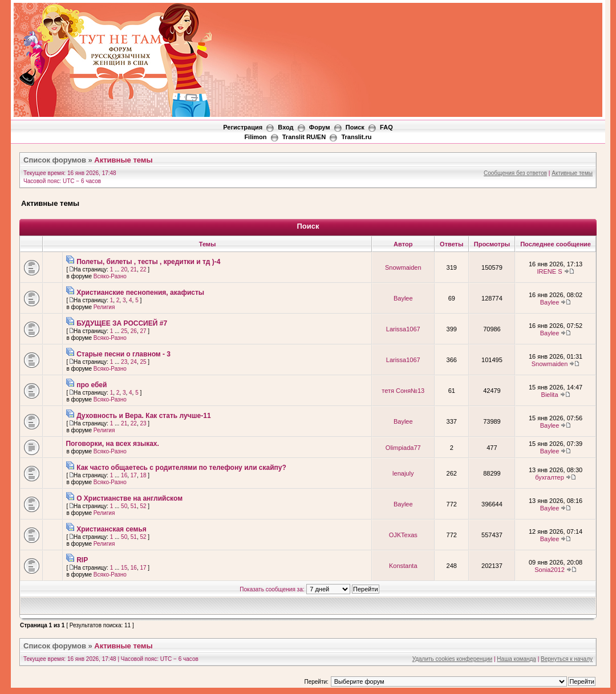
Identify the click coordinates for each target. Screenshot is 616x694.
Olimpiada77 (403, 448)
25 (124, 331)
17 (134, 475)
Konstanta (403, 566)
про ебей (92, 385)
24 (134, 362)
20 (124, 269)
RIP (82, 560)
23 (124, 362)
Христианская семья (112, 529)
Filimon (255, 137)
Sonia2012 (550, 570)
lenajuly (403, 473)
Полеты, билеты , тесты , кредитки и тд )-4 (148, 262)
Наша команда (516, 659)
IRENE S (550, 271)
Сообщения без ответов (515, 173)
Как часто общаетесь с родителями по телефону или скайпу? (181, 468)
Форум (320, 127)
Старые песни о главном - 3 (123, 354)
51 (134, 506)
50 (124, 506)
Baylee (403, 298)
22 (143, 269)
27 (143, 331)
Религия (104, 307)
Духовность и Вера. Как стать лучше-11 (143, 416)
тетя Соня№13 (403, 391)
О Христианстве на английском (129, 498)
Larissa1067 (403, 329)
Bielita (550, 395)
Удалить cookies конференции (453, 659)
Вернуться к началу (567, 659)
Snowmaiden (403, 267)
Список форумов (55, 160)
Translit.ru (356, 137)
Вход (285, 127)
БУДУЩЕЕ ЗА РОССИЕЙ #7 (122, 323)
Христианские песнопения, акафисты (140, 293)
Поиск (355, 127)
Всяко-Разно (110, 276)
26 (134, 331)
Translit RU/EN (304, 137)
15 (124, 568)
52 (143, 506)
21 (134, 269)
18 (143, 475)
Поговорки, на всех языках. (112, 444)
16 (124, 475)
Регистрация (243, 127)
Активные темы (123, 160)
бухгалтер (550, 477)
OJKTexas (403, 535)
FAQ (386, 127)
